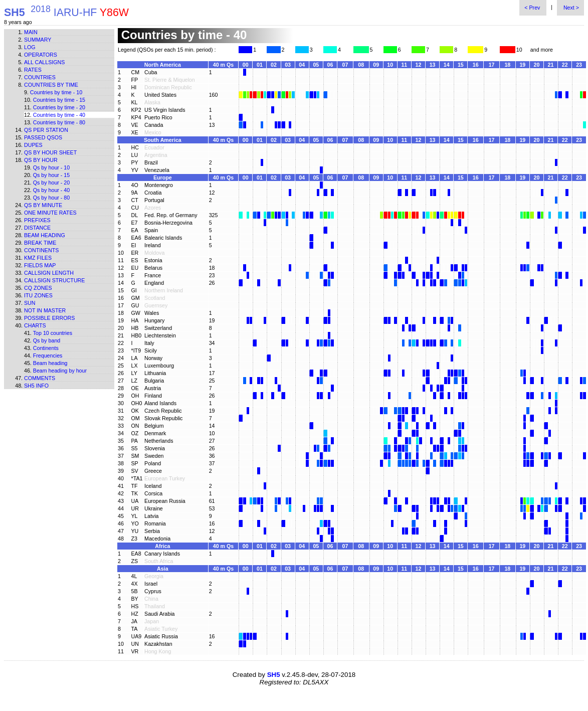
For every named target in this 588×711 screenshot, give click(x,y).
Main (31, 32)
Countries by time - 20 (59, 107)
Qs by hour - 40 (51, 190)
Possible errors (49, 318)
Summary (38, 40)
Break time (40, 243)
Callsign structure (54, 280)
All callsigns (44, 62)
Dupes (33, 145)
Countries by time (51, 85)
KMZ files (38, 258)
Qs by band (47, 340)
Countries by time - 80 (59, 122)
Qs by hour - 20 (51, 183)
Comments (40, 378)
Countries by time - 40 (59, 115)
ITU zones (38, 295)
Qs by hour (41, 160)
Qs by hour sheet (50, 152)
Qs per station (46, 130)
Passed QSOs (43, 137)
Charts (35, 325)
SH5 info (36, 386)
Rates (33, 70)
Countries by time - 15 (59, 100)
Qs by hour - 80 (51, 198)
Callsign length (49, 273)
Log (30, 47)
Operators (41, 55)
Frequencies (48, 355)
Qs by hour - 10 (51, 167)
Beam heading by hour (60, 371)
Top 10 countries (53, 333)
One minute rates (50, 213)
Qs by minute (43, 205)
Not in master (45, 310)
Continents (41, 250)
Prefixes (37, 220)
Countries (40, 77)
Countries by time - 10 (56, 92)
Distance (37, 228)
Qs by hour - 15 (51, 175)
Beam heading (45, 235)
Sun (30, 303)
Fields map (40, 265)
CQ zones (38, 288)
